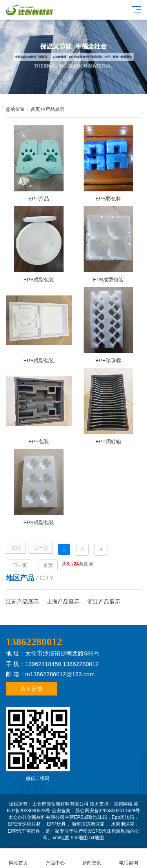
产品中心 (55, 858)
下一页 (20, 565)
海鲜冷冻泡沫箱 (88, 824)
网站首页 (18, 858)
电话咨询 (129, 858)
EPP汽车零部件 (24, 831)
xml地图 (61, 838)
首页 (35, 109)
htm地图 (79, 838)
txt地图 (97, 838)
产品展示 (55, 109)
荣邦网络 (123, 804)
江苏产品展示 (22, 602)
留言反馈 (31, 689)
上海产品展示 (63, 602)
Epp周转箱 (123, 817)
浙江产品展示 (104, 602)
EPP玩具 (56, 824)
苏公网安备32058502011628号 (108, 811)
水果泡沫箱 (123, 824)
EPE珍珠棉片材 (24, 824)
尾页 (48, 565)
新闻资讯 (92, 858)
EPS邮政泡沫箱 (91, 817)
